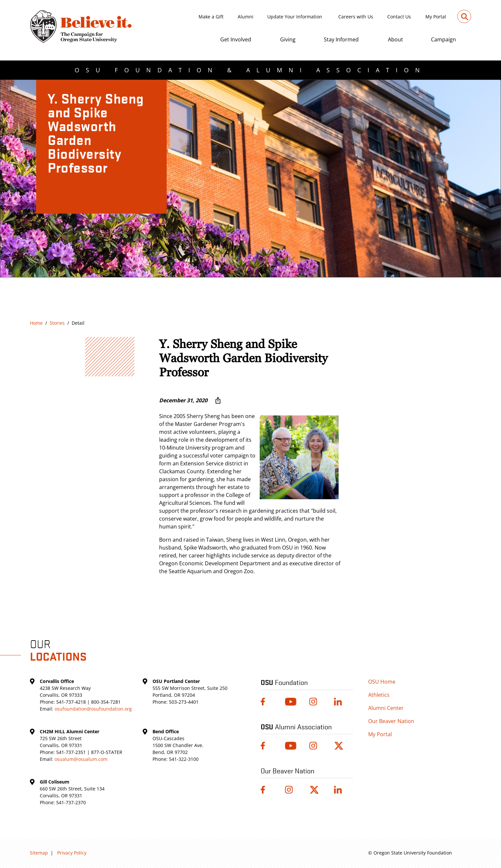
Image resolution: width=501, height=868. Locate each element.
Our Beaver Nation (391, 721)
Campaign (443, 39)
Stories (57, 323)
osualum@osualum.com (81, 759)
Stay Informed (341, 39)
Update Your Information (295, 17)
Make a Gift (211, 17)
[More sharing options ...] (218, 400)
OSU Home (382, 682)
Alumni (246, 17)
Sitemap (39, 853)
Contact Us (399, 17)
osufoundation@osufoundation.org (93, 709)
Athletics (379, 695)
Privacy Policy (72, 853)
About (395, 39)
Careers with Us (356, 17)
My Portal (436, 17)
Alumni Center (386, 708)
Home (36, 323)
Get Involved (236, 39)
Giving (288, 39)
